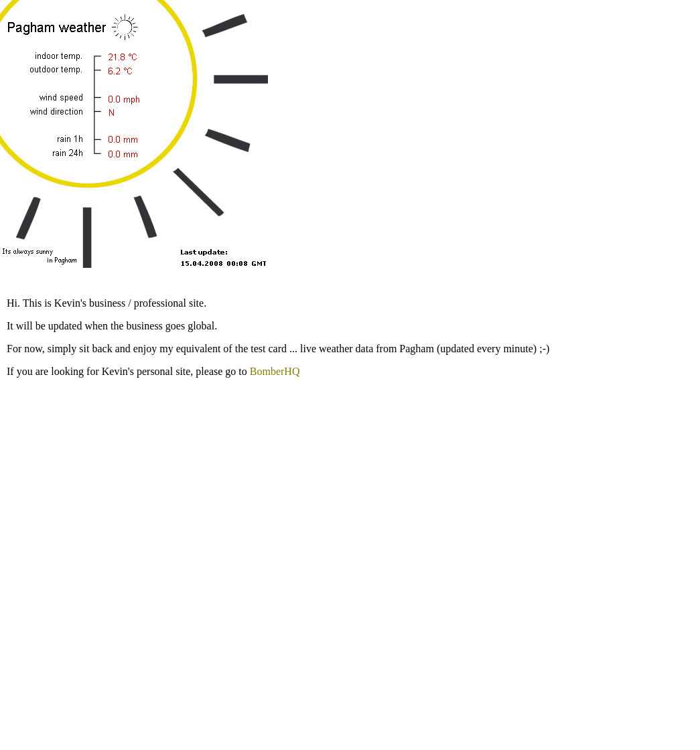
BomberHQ (275, 371)
